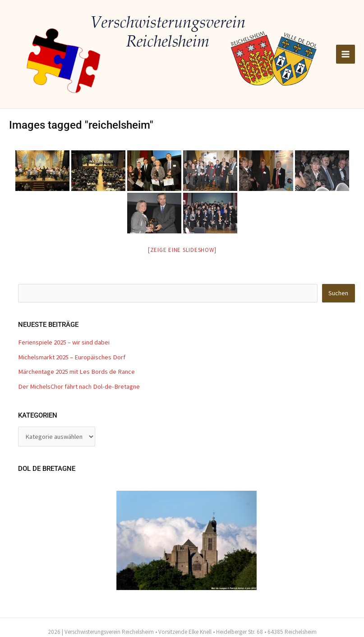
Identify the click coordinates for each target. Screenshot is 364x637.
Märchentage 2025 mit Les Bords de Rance (76, 372)
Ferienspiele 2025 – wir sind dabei (64, 342)
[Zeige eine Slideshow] (182, 250)
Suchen (338, 293)
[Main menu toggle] (346, 54)
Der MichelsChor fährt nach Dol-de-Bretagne (79, 386)
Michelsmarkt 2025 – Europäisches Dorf (72, 357)
